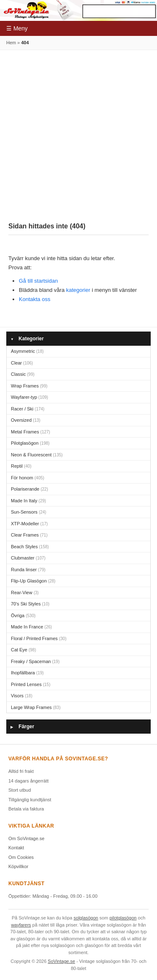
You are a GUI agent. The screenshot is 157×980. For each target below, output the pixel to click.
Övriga (23, 615)
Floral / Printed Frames (39, 638)
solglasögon (86, 918)
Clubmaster (28, 558)
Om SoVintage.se (26, 838)
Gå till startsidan (38, 281)
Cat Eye (23, 650)
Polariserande (30, 489)
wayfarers (21, 925)
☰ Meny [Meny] (17, 28)
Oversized (26, 420)
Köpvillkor (18, 866)
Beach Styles (30, 547)
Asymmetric (27, 351)
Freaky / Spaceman (35, 661)
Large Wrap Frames (36, 707)
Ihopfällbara (27, 673)
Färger (22, 727)
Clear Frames (29, 535)
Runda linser (28, 570)
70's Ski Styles (30, 604)
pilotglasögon (123, 918)
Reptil (21, 466)
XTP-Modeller (29, 524)
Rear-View (25, 593)
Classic (23, 374)
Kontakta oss (35, 299)
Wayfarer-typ (30, 397)
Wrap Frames (29, 386)
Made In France (31, 627)
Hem (11, 43)
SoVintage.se (61, 961)
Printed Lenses (31, 684)
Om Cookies (21, 857)
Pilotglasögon (30, 443)
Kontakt (16, 848)
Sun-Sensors (28, 512)
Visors (22, 696)
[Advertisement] (78, 133)
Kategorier (27, 339)
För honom (28, 478)
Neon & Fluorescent (37, 455)
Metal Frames (31, 432)
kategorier (78, 290)
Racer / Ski (28, 409)
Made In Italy (28, 501)
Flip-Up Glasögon (33, 581)
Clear (22, 363)
